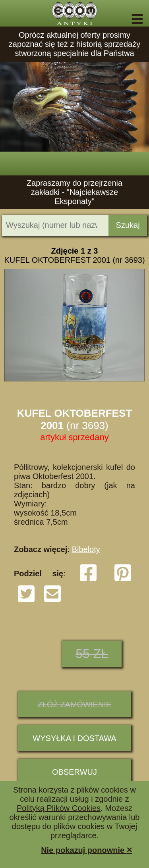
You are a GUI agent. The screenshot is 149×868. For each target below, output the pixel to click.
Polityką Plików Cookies (59, 808)
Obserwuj (74, 772)
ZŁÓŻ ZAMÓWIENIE (75, 704)
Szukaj (128, 225)
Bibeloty (86, 549)
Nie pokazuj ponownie (87, 850)
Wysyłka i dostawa (74, 738)
